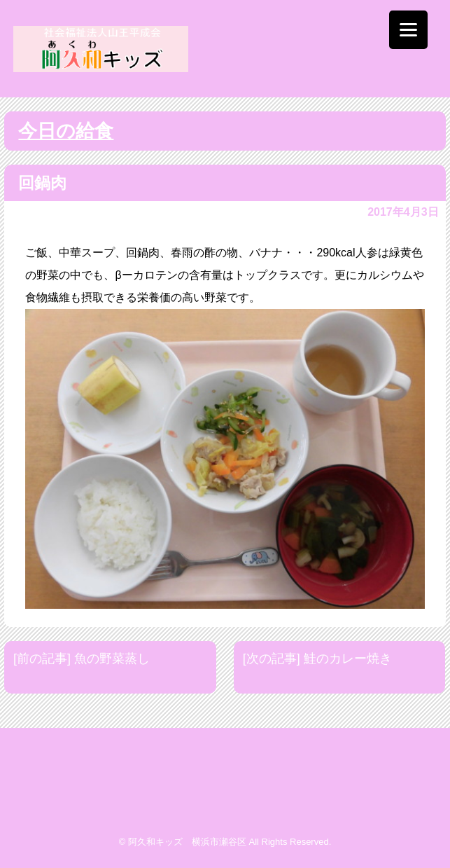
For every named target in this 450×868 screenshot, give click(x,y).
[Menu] (408, 30)
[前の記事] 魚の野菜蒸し (82, 659)
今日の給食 (66, 131)
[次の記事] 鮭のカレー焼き (317, 659)
